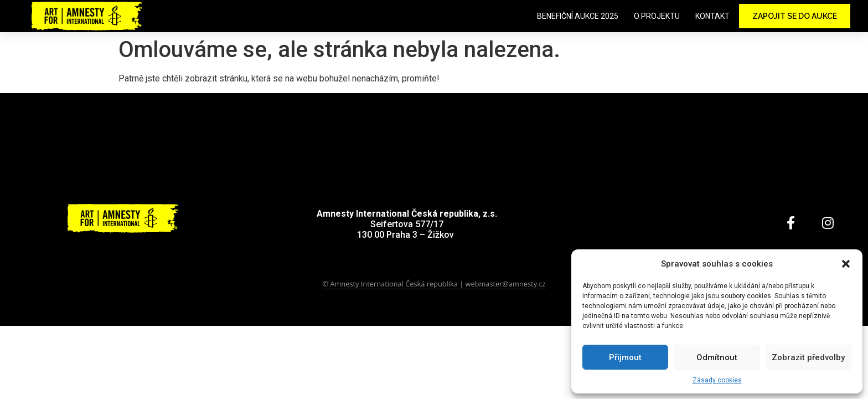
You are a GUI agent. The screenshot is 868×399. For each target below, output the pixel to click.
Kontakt (712, 16)
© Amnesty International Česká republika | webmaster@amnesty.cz (434, 284)
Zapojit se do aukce (795, 16)
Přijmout (625, 357)
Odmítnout (717, 357)
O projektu (657, 16)
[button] (846, 264)
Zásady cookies (717, 380)
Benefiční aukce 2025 (578, 16)
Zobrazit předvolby (808, 357)
